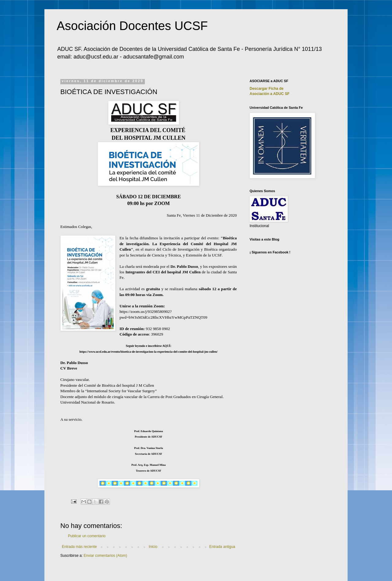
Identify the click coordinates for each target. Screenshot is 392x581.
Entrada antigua (222, 547)
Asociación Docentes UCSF (132, 26)
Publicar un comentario (87, 536)
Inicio (153, 547)
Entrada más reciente (79, 547)
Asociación (269, 94)
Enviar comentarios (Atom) (105, 556)
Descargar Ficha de (267, 89)
